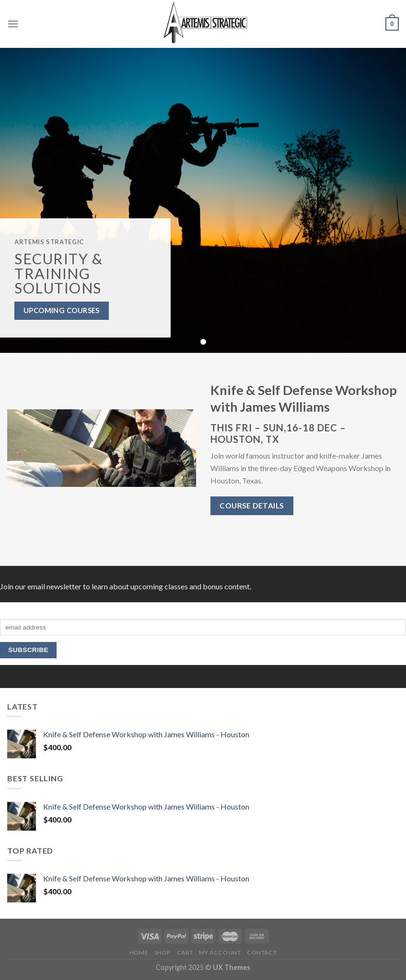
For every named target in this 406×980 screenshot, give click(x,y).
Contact (262, 952)
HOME (139, 952)
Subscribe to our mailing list (41, 606)
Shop (162, 952)
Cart (185, 952)
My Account (220, 952)
